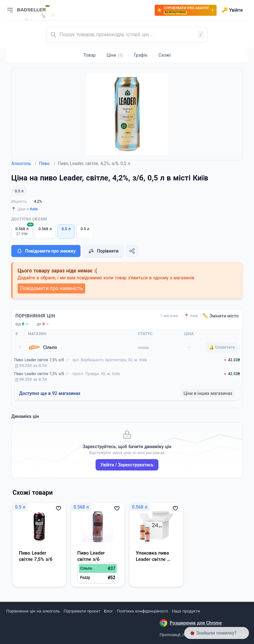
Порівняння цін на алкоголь (33, 611)
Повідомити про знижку (46, 251)
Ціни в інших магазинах (208, 393)
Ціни (115, 55)
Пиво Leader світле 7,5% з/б (39, 360)
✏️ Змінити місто (221, 316)
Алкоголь (24, 163)
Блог (108, 611)
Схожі (165, 55)
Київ (34, 209)
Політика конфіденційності (143, 611)
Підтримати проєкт (82, 611)
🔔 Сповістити (222, 347)
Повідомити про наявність (51, 288)
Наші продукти (186, 611)
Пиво (47, 163)
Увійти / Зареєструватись (127, 465)
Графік (141, 55)
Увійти (232, 10)
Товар (89, 55)
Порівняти (103, 251)
